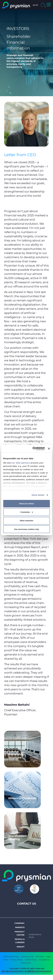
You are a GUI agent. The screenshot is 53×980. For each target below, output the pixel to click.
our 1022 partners (21, 463)
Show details (38, 495)
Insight (21, 947)
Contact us (27, 904)
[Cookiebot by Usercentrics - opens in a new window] (33, 449)
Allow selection (27, 521)
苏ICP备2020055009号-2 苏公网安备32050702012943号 (27, 971)
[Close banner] (49, 449)
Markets (20, 927)
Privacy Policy (17, 960)
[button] (49, 5)
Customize (27, 512)
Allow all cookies (27, 504)
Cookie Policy (31, 960)
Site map (40, 956)
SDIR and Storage (11, 956)
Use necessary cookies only (27, 529)
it (37, 5)
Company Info (27, 956)
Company (19, 923)
